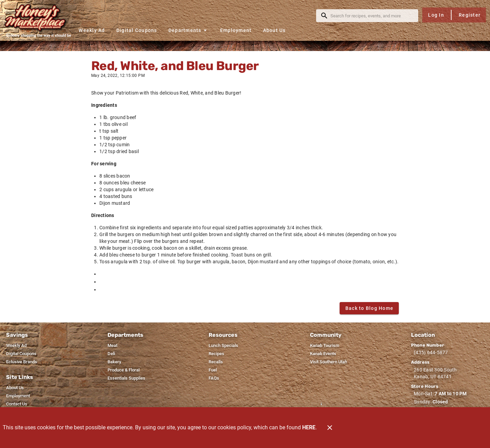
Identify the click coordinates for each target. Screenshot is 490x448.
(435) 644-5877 (431, 352)
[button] (189, 30)
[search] (372, 16)
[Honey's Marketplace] (38, 18)
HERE (309, 427)
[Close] (330, 428)
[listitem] (16, 346)
